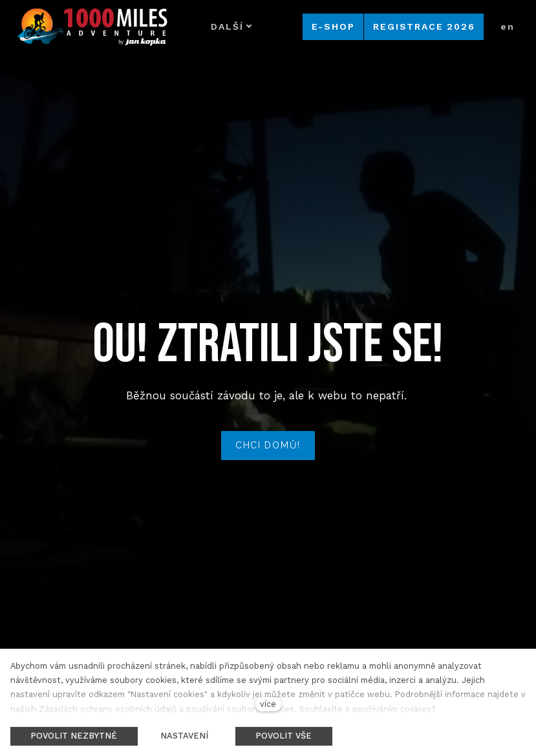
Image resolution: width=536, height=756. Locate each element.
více (268, 704)
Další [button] (231, 26)
